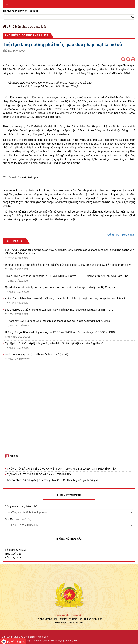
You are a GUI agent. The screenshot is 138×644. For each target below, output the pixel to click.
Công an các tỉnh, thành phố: (21, 506)
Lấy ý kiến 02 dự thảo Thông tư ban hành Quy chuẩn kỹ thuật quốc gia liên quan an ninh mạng (59, 310)
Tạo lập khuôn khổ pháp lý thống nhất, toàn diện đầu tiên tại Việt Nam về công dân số (54, 343)
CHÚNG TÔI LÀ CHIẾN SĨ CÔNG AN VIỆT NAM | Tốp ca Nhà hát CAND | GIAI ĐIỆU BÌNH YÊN (62, 469)
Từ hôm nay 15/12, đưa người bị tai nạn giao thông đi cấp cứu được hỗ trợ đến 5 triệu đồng (57, 321)
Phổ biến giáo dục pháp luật (27, 27)
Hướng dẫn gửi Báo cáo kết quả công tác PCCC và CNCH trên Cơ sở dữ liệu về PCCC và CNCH (61, 332)
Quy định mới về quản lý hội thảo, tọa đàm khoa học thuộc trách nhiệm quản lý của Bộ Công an (60, 287)
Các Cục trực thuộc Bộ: (18, 519)
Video (14, 456)
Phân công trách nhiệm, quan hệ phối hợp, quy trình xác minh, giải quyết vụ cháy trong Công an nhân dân (66, 298)
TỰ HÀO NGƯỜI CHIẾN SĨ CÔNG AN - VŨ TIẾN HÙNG (39, 474)
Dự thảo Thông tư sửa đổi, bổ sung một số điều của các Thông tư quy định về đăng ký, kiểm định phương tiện (68, 265)
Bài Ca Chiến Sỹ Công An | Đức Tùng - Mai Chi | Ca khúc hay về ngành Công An (53, 480)
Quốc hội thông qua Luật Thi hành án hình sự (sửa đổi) (36, 355)
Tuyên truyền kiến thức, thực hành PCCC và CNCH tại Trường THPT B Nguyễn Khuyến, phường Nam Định (67, 276)
